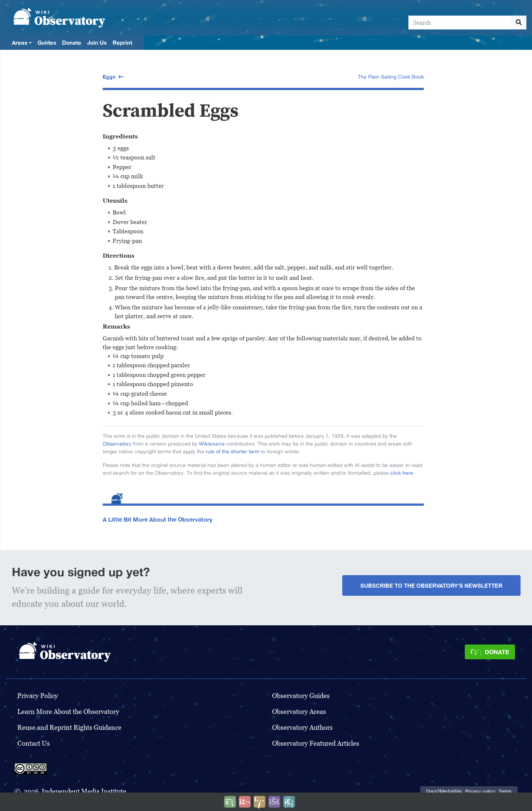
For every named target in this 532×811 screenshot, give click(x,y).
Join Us (97, 42)
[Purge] (289, 802)
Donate (72, 42)
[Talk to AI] (245, 802)
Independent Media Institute (84, 791)
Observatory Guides (301, 696)
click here (402, 473)
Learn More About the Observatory (68, 712)
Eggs (109, 77)
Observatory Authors (302, 727)
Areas (20, 42)
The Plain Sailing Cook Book (391, 77)
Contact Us (34, 743)
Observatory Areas (299, 712)
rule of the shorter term (233, 451)
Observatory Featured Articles (316, 743)
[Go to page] (519, 23)
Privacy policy (480, 791)
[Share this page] (260, 802)
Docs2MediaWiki (444, 791)
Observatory (117, 444)
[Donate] (490, 652)
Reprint (122, 42)
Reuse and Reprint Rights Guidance (69, 727)
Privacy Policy (38, 696)
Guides (47, 42)
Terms (505, 791)
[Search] (460, 23)
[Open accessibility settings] (274, 802)
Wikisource (212, 444)
